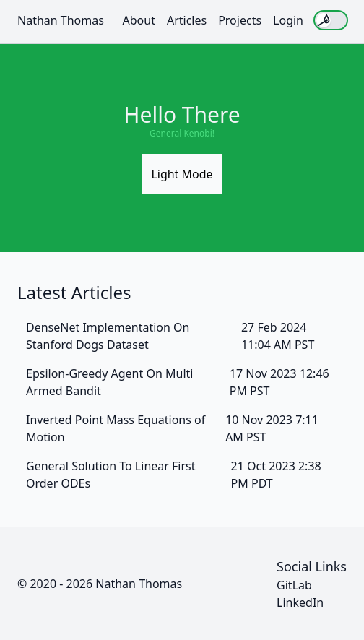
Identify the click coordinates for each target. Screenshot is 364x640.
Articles (187, 20)
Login (288, 20)
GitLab (294, 585)
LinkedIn (300, 602)
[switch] (331, 20)
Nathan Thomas (61, 20)
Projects (240, 20)
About (139, 20)
